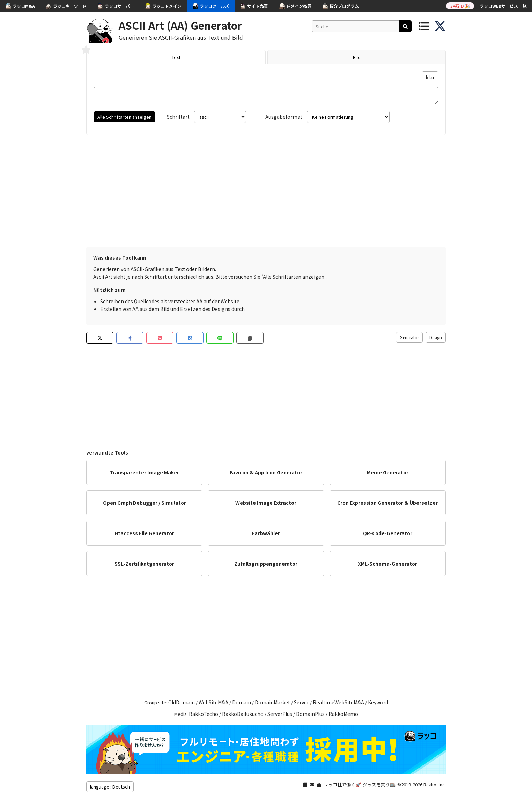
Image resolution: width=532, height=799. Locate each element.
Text (176, 57)
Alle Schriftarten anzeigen (124, 117)
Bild (357, 57)
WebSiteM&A (213, 702)
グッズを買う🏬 (379, 785)
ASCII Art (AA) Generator (180, 25)
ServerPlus (280, 714)
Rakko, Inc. (435, 785)
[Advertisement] (266, 191)
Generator (409, 337)
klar (430, 77)
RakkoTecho (204, 714)
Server (301, 702)
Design (436, 337)
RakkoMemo (343, 714)
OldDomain (182, 702)
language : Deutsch (110, 787)
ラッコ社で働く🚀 (342, 785)
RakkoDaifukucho (243, 714)
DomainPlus (310, 714)
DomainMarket (272, 702)
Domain (242, 702)
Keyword (378, 702)
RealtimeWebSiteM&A (338, 702)
